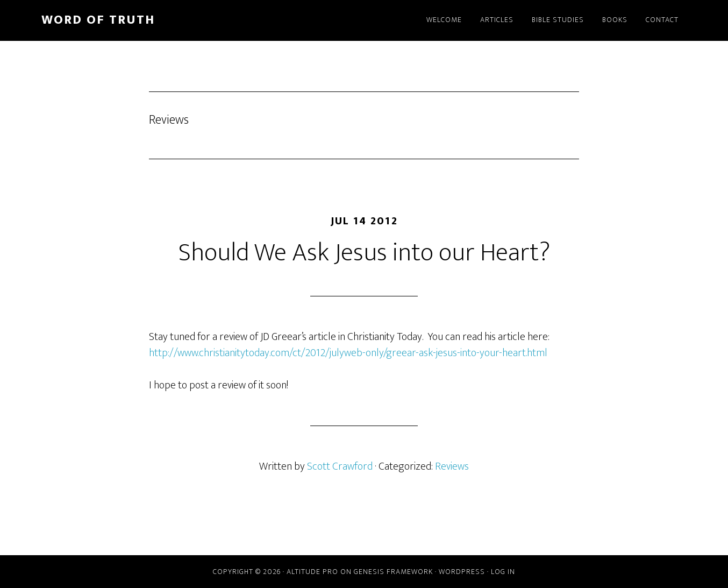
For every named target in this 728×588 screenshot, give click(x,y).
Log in (503, 572)
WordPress (462, 572)
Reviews (452, 466)
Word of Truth (98, 20)
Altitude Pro (312, 572)
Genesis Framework (393, 572)
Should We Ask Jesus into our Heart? (364, 253)
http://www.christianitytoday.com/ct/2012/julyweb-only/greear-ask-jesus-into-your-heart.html (348, 353)
